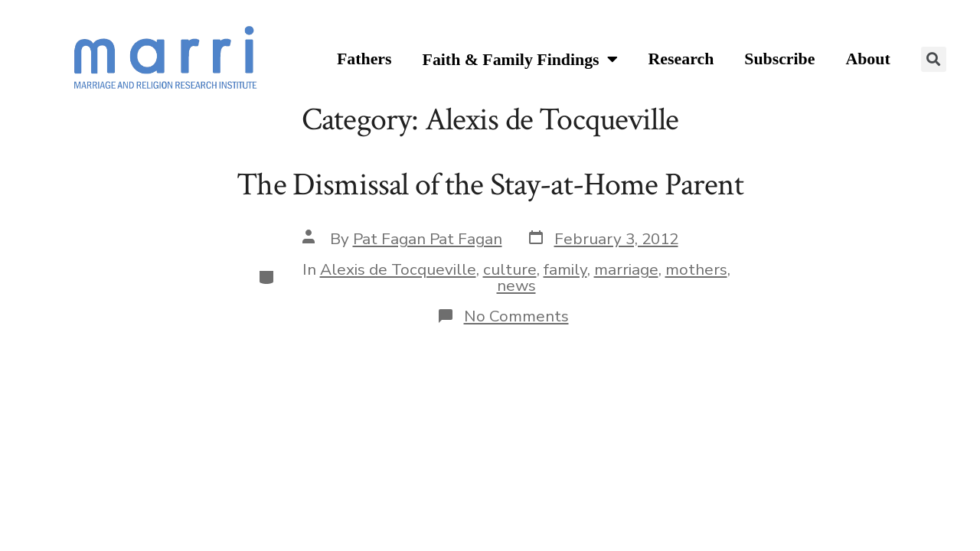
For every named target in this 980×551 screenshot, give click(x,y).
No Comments (516, 316)
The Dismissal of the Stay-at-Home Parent (490, 185)
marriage (626, 269)
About (867, 59)
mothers (696, 269)
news (516, 285)
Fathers (364, 59)
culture (510, 269)
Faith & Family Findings (520, 60)
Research (681, 59)
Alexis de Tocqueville (398, 269)
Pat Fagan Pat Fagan (428, 239)
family (565, 269)
